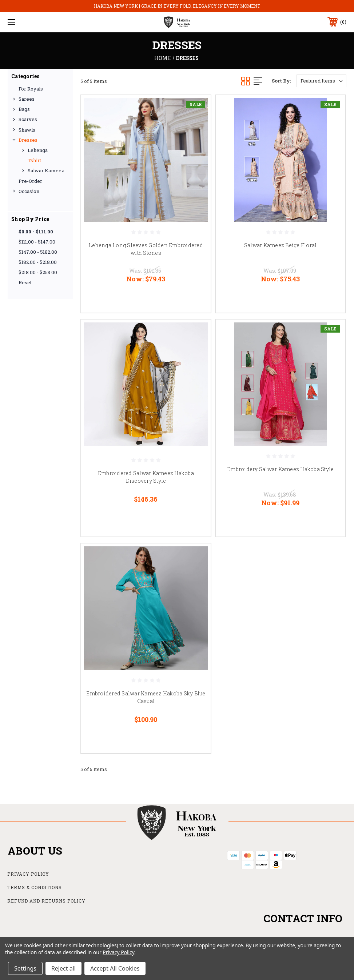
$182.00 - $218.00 (38, 262)
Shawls (27, 130)
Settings (25, 968)
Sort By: (281, 81)
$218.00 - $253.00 (38, 272)
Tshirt (34, 160)
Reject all (63, 968)
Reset (25, 282)
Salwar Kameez (46, 170)
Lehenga (38, 150)
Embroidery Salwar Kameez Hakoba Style (280, 469)
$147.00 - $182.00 (38, 252)
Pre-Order (30, 181)
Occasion (29, 191)
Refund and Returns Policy (46, 901)
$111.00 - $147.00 (37, 242)
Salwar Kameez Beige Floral (281, 245)
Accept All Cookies (115, 968)
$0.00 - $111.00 (36, 232)
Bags (24, 109)
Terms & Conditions (35, 887)
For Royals (31, 89)
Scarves (28, 119)
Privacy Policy (28, 874)
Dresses (28, 140)
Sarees (27, 99)
